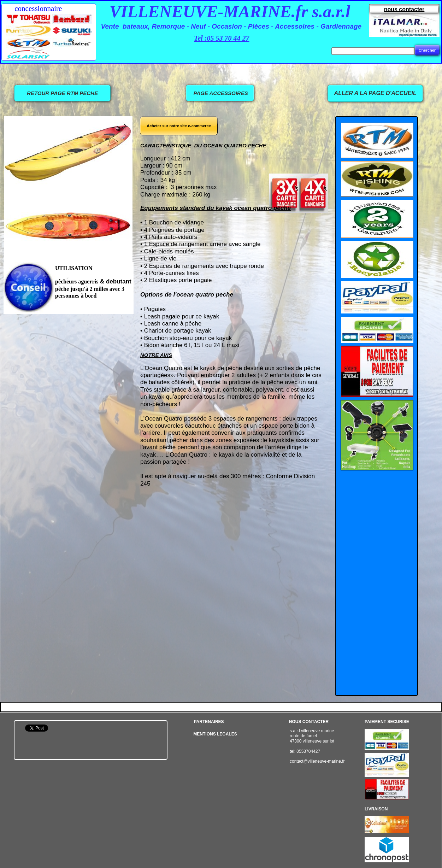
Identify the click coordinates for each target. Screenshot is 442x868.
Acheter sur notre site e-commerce (179, 126)
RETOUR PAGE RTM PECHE (62, 93)
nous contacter (404, 9)
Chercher (427, 50)
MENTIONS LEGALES (215, 734)
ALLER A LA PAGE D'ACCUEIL (375, 93)
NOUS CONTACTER (309, 722)
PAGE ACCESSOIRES (220, 93)
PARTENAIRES (209, 722)
